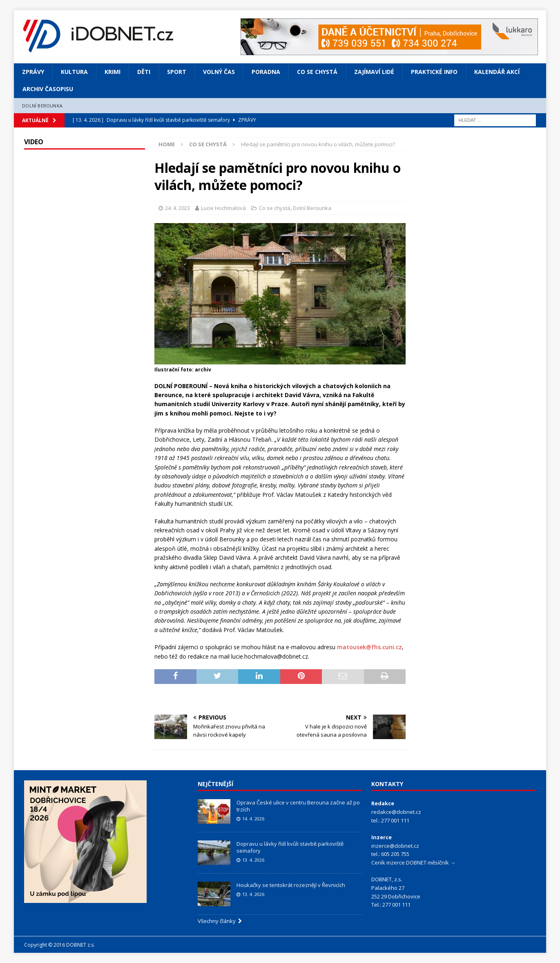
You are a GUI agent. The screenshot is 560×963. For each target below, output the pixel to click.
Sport (177, 72)
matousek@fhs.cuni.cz (369, 647)
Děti (144, 72)
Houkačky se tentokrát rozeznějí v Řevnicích (291, 885)
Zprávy (33, 72)
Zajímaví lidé (374, 72)
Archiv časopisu (48, 89)
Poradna (266, 72)
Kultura (74, 72)
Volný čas (219, 72)
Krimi (113, 72)
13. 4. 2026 (253, 860)
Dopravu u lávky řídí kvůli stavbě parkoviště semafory (290, 847)
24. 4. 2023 (177, 208)
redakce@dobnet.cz (396, 812)
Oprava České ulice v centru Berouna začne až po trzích (298, 806)
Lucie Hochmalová (223, 208)
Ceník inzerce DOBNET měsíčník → (413, 862)
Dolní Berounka (42, 106)
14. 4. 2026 (253, 819)
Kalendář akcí (497, 72)
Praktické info (434, 72)
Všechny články (220, 921)
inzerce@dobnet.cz (395, 846)
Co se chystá (317, 72)
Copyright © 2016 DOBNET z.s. (59, 945)
